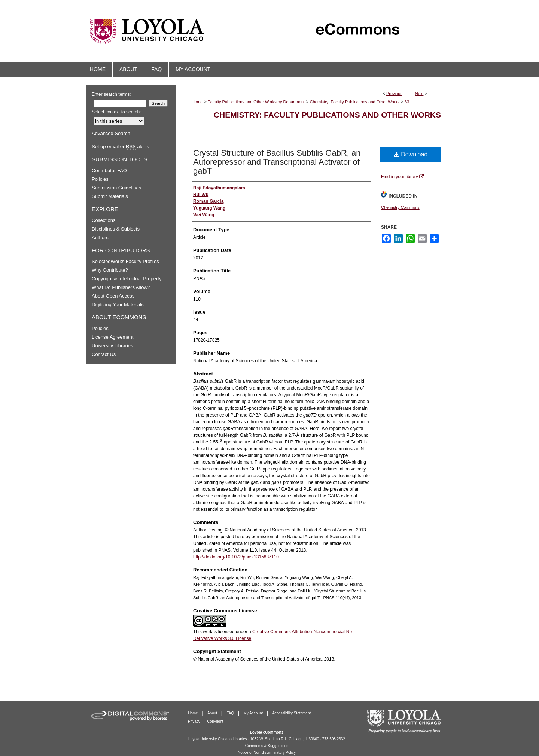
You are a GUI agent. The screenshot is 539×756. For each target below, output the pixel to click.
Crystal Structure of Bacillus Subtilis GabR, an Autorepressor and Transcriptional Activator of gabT (277, 162)
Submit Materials (110, 196)
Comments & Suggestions (267, 746)
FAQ (231, 713)
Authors (100, 237)
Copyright (215, 721)
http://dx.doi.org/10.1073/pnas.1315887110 (236, 557)
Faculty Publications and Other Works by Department (256, 102)
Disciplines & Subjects (116, 229)
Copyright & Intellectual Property (127, 279)
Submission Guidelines (116, 188)
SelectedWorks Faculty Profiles (125, 261)
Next (419, 94)
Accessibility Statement (291, 713)
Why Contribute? (110, 270)
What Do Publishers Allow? (121, 287)
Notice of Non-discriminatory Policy (267, 752)
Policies (100, 179)
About (213, 713)
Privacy (195, 721)
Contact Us (104, 354)
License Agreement (112, 337)
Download (411, 154)
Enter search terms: (111, 94)
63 (407, 102)
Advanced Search (111, 133)
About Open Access (113, 296)
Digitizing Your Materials (118, 304)
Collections (104, 220)
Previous (394, 94)
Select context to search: (116, 112)
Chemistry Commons (400, 207)
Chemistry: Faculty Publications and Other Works (355, 102)
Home (197, 102)
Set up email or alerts (120, 147)
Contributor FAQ (109, 170)
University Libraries (112, 346)
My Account (254, 713)
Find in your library (402, 177)
